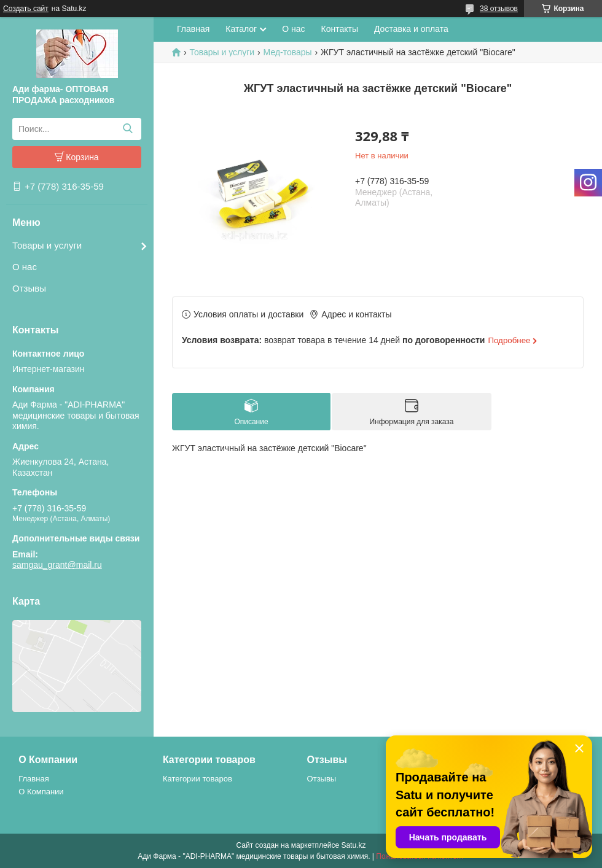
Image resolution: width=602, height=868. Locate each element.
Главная (193, 29)
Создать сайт (26, 9)
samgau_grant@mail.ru (57, 565)
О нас (25, 267)
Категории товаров (197, 779)
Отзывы (29, 288)
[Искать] (127, 129)
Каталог (241, 29)
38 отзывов (499, 9)
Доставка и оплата (411, 29)
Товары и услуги (47, 245)
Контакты (340, 29)
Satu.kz (353, 845)
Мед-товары (288, 52)
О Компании (41, 792)
